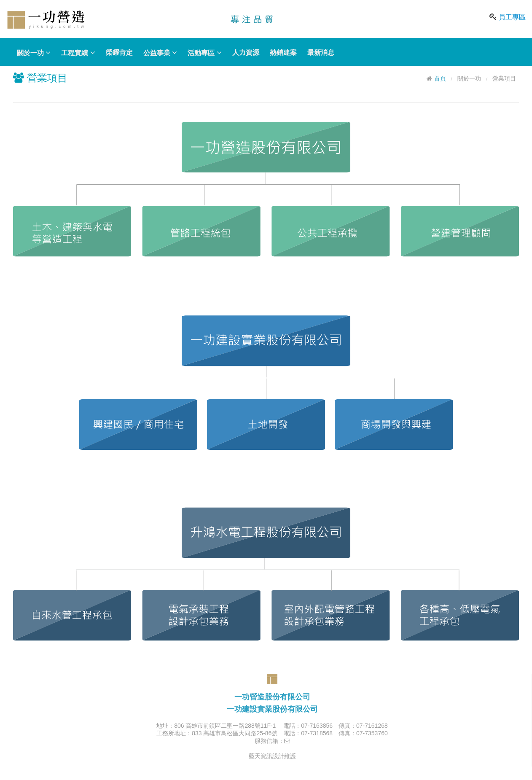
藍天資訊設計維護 (272, 756)
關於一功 (34, 53)
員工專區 (512, 17)
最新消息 (321, 52)
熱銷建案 (283, 52)
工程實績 (78, 53)
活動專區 (204, 53)
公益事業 (160, 53)
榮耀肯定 (119, 52)
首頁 (440, 79)
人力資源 (246, 52)
